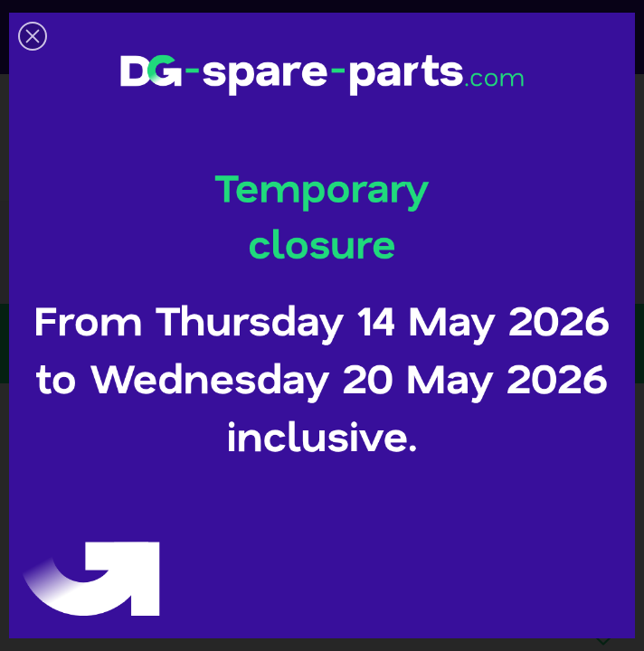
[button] (33, 36)
